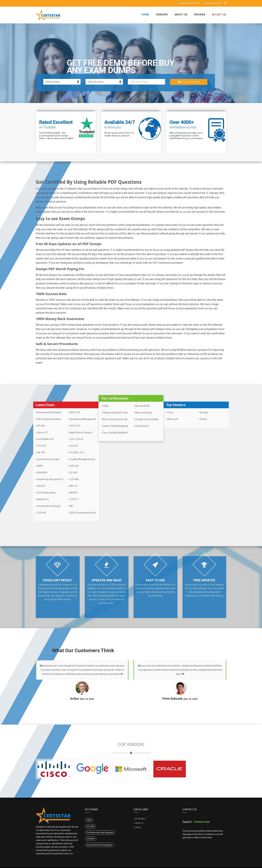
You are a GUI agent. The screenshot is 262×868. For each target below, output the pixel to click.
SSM (89, 820)
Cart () (219, 15)
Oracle (203, 419)
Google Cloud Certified (146, 419)
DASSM (91, 839)
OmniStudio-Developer (48, 506)
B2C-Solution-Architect (48, 419)
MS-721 (73, 486)
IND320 (73, 493)
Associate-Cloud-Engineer (100, 845)
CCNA (105, 406)
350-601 (41, 486)
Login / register (213, 3)
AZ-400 (73, 473)
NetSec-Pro (42, 499)
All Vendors (140, 819)
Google (203, 412)
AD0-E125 (74, 412)
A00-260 (73, 466)
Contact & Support (189, 3)
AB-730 (40, 453)
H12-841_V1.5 (76, 453)
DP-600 (40, 426)
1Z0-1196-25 (76, 439)
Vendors (162, 15)
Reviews (200, 15)
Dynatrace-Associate (47, 459)
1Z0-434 (41, 513)
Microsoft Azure (143, 413)
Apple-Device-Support (80, 432)
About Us (181, 15)
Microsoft (172, 419)
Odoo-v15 (42, 432)
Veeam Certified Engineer (115, 426)
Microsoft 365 (142, 406)
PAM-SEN (41, 473)
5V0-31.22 (74, 426)
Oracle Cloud (141, 426)
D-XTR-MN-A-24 (45, 439)
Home (145, 15)
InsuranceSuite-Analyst (49, 412)
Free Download (189, 82)
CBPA (39, 466)
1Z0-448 (73, 479)
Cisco (170, 412)
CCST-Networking (46, 493)
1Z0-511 (73, 499)
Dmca (138, 827)
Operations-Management (82, 419)
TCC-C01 (41, 446)
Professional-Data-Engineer (100, 832)
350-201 (73, 446)
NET (71, 506)
